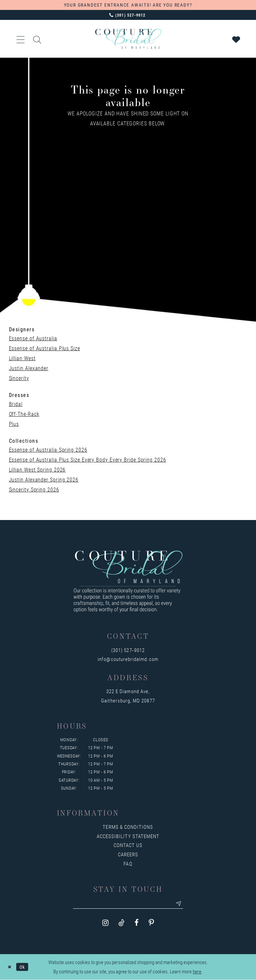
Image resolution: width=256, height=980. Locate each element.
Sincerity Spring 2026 (34, 489)
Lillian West (22, 358)
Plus (14, 424)
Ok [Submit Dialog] (24, 967)
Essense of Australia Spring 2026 (48, 450)
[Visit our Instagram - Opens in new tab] (105, 923)
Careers (128, 854)
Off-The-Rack (24, 414)
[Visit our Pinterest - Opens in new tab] (151, 923)
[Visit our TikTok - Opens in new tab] (122, 923)
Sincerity (19, 378)
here (197, 972)
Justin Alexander (29, 368)
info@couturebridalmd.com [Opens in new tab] (128, 659)
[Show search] (37, 39)
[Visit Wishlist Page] (236, 39)
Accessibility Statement (128, 836)
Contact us (128, 845)
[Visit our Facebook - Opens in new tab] (137, 923)
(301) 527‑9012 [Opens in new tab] (128, 650)
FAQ (128, 864)
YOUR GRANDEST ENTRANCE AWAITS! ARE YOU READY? (128, 5)
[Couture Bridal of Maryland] (128, 39)
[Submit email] (181, 904)
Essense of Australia (33, 338)
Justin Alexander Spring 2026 (44, 479)
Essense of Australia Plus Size (45, 348)
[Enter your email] (128, 904)
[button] (21, 39)
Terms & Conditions (128, 827)
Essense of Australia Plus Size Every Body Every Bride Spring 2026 (88, 459)
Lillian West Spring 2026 (37, 469)
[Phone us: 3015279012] (128, 15)
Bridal (16, 404)
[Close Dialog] (10, 967)
